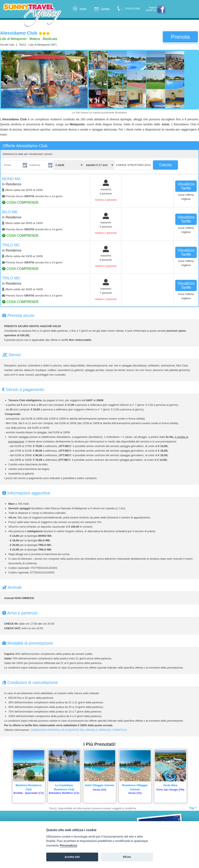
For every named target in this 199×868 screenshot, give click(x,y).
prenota (180, 37)
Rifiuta (127, 857)
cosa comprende (20, 202)
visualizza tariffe (186, 186)
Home (79, 9)
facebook (161, 9)
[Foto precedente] (6, 81)
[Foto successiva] (84, 81)
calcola (165, 165)
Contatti (102, 9)
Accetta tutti (72, 857)
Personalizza (68, 846)
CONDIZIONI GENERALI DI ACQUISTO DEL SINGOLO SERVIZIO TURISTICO (79, 730)
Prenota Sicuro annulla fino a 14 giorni (32, 196)
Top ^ (193, 808)
